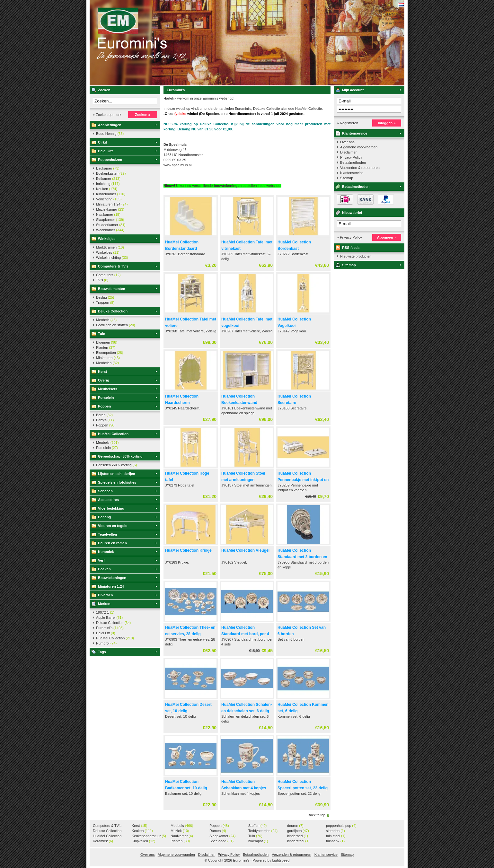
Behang (104, 517)
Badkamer (108, 168)
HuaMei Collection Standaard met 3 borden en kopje (302, 557)
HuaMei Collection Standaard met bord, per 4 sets (245, 634)
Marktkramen (110, 247)
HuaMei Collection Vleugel (245, 550)
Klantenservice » (391, 19)
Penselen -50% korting (116, 465)
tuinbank (335, 841)
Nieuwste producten (356, 256)
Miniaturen (108, 358)
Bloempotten (110, 353)
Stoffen (257, 826)
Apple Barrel (109, 618)
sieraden (335, 831)
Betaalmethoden (353, 162)
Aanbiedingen (110, 125)
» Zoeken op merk (107, 115)
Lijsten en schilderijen (117, 474)
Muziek (180, 831)
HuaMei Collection (113, 434)
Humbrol (106, 643)
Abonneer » (387, 237)
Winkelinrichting (112, 258)
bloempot (258, 841)
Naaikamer (108, 215)
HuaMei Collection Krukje (188, 550)
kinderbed (298, 836)
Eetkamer (108, 179)
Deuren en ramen (112, 543)
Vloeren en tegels (113, 526)
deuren (295, 826)
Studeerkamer (111, 225)
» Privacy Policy (349, 237)
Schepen (105, 491)
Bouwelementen (111, 289)
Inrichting (108, 184)
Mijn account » (393, 23)
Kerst (102, 372)
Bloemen (107, 342)
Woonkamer (110, 230)
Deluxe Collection (113, 311)
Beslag (105, 297)
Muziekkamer (110, 209)
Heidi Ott (105, 151)
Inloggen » (387, 123)
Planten (106, 347)
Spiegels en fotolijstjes (117, 482)
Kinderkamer (111, 194)
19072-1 (105, 612)
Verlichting (109, 199)
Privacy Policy (351, 157)
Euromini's (175, 43)
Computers (108, 275)
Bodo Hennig (110, 134)
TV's (102, 280)
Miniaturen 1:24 (112, 204)
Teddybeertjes (263, 831)
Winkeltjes (107, 239)
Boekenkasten (111, 173)
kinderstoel (298, 841)
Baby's (105, 420)
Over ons (347, 142)
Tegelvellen (107, 534)
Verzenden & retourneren (360, 168)
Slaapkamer (110, 220)
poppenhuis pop (341, 826)
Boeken (104, 569)
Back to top (317, 815)
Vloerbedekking (111, 508)
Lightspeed (281, 860)
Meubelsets (108, 389)
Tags (102, 652)
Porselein (106, 398)
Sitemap (347, 178)
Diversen (105, 595)
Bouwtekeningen (112, 578)
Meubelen (107, 363)
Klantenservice (355, 133)
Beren (104, 415)
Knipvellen (143, 841)
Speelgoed (221, 841)
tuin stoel (336, 836)
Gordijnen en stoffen (115, 325)
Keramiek (106, 552)
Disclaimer (348, 152)
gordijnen (298, 831)
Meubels (106, 320)
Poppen (104, 406)
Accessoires (108, 500)
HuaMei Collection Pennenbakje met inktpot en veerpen (303, 480)
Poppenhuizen (110, 160)
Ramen (218, 831)
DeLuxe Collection (107, 831)
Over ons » (396, 14)
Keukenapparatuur (149, 836)
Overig (104, 380)
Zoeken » (143, 115)
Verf (101, 560)
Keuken (107, 189)
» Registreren (348, 123)
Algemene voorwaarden (359, 147)
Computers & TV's (113, 266)
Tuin (101, 334)
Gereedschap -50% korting (120, 456)
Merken (104, 604)
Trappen (105, 302)
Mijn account (353, 90)
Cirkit (102, 142)
